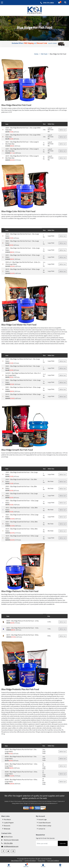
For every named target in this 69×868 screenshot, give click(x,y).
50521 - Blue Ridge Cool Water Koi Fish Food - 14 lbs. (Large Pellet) (23, 381)
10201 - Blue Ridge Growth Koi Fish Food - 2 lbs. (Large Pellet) (22, 473)
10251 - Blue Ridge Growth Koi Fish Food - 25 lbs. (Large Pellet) (22, 516)
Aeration (7, 801)
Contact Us (42, 829)
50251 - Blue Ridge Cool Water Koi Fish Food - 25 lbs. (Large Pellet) (23, 388)
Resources (7, 826)
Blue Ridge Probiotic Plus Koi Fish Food (20, 689)
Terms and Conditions (53, 861)
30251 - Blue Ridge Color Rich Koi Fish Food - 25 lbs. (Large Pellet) (23, 256)
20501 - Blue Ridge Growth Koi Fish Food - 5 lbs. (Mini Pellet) (21, 488)
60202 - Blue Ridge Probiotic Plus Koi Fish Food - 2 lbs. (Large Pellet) (21, 751)
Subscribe (63, 843)
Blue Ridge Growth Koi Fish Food (17, 450)
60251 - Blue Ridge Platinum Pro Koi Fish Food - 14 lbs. (23, 628)
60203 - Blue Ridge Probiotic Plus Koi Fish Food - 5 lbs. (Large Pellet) (21, 758)
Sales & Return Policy (17, 861)
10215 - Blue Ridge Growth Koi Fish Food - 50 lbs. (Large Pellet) (22, 537)
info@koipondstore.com (11, 846)
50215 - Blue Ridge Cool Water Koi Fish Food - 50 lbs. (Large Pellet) (23, 395)
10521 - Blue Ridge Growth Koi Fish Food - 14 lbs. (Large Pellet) (22, 502)
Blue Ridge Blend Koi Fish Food (16, 105)
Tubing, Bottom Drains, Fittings (19, 803)
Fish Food (44, 54)
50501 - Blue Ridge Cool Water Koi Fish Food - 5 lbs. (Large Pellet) (23, 367)
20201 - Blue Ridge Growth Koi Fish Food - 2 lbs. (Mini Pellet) (21, 480)
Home (36, 54)
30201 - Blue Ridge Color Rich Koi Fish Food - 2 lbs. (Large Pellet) (22, 235)
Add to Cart (63, 130)
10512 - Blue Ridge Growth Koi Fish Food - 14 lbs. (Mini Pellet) (21, 509)
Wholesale (7, 829)
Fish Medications (33, 801)
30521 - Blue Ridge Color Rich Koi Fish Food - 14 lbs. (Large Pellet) (23, 249)
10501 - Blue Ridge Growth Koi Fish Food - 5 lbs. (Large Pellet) (22, 495)
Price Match (7, 820)
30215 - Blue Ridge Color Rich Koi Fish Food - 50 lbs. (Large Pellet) (23, 270)
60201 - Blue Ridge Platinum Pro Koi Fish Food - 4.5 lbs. (23, 621)
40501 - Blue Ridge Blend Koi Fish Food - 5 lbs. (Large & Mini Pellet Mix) (23, 136)
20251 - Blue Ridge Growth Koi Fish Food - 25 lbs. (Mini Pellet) (21, 523)
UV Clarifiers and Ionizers (35, 803)
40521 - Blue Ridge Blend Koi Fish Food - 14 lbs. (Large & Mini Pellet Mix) (22, 143)
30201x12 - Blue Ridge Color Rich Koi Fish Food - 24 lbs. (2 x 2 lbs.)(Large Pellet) (23, 263)
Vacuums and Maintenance (49, 803)
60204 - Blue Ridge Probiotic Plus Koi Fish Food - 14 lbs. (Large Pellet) (21, 765)
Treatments (61, 801)
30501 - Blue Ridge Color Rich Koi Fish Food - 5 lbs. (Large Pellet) (22, 242)
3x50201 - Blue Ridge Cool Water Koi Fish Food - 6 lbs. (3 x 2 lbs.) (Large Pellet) (23, 374)
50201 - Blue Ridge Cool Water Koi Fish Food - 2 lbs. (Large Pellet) (23, 360)
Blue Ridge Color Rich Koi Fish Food (18, 211)
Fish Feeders (18, 801)
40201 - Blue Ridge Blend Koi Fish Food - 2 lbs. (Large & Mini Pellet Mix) (23, 129)
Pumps (54, 801)
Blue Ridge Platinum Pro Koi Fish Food (20, 591)
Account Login (43, 820)
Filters (12, 801)
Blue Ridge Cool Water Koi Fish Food (19, 325)
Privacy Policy (42, 861)
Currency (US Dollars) (30, 861)
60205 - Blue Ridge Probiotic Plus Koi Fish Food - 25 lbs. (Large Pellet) (21, 773)
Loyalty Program (9, 823)
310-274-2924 (48, 3)
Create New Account (44, 823)
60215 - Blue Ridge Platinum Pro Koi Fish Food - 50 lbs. (23, 635)
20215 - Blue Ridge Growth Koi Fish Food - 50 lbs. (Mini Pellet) (21, 530)
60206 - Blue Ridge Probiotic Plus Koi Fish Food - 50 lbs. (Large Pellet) (21, 781)
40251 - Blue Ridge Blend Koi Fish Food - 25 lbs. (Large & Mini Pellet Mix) (22, 150)
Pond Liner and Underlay (45, 801)
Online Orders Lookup (45, 826)
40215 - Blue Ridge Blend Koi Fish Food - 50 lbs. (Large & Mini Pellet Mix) (22, 157)
